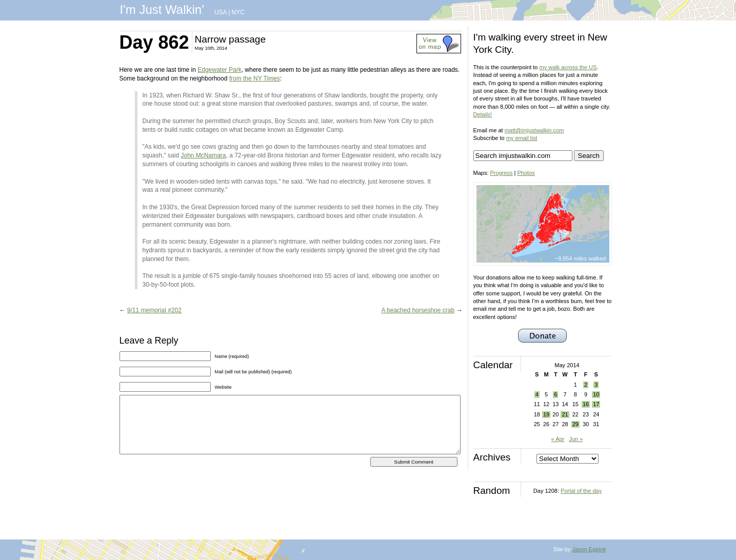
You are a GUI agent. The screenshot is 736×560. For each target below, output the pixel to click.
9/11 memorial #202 (154, 310)
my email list (522, 138)
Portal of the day (581, 491)
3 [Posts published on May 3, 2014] (596, 385)
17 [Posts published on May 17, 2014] (596, 404)
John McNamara (203, 155)
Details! (483, 114)
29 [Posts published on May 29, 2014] (575, 424)
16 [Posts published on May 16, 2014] (586, 404)
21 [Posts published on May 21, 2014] (565, 414)
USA (221, 12)
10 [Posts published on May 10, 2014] (596, 394)
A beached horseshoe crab (418, 310)
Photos (526, 173)
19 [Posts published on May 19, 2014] (546, 414)
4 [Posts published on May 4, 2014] (537, 394)
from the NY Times (255, 78)
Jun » (576, 439)
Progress (502, 173)
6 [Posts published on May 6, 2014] (555, 394)
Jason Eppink (589, 549)
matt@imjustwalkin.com (534, 130)
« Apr (558, 439)
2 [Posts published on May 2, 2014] (586, 385)
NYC (238, 12)
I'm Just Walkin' (162, 9)
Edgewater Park (219, 70)
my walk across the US (568, 67)
